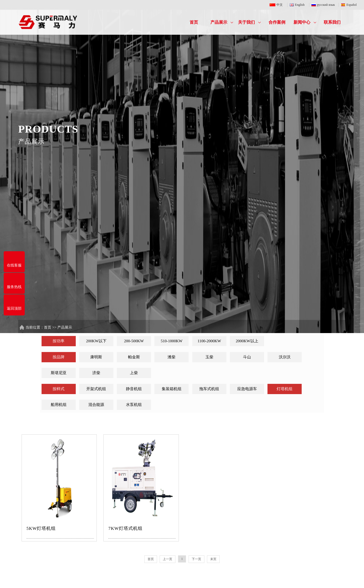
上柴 (134, 373)
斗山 (247, 357)
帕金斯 (134, 357)
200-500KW (134, 341)
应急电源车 (247, 389)
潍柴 (171, 357)
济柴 (96, 373)
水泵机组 (134, 405)
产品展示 (222, 22)
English (298, 5)
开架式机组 (96, 389)
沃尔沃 (285, 357)
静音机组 (134, 389)
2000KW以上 (247, 341)
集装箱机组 (172, 389)
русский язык (324, 5)
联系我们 (332, 22)
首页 (194, 22)
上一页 (168, 559)
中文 (277, 5)
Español (349, 5)
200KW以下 (96, 341)
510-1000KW (172, 341)
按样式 (59, 389)
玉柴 (209, 357)
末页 (213, 559)
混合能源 (96, 405)
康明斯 (96, 357)
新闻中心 (305, 22)
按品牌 (59, 357)
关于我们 (249, 22)
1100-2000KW (209, 341)
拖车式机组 (209, 389)
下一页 (196, 559)
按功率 (59, 341)
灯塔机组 (285, 389)
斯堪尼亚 (59, 373)
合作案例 (277, 22)
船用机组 (59, 405)
